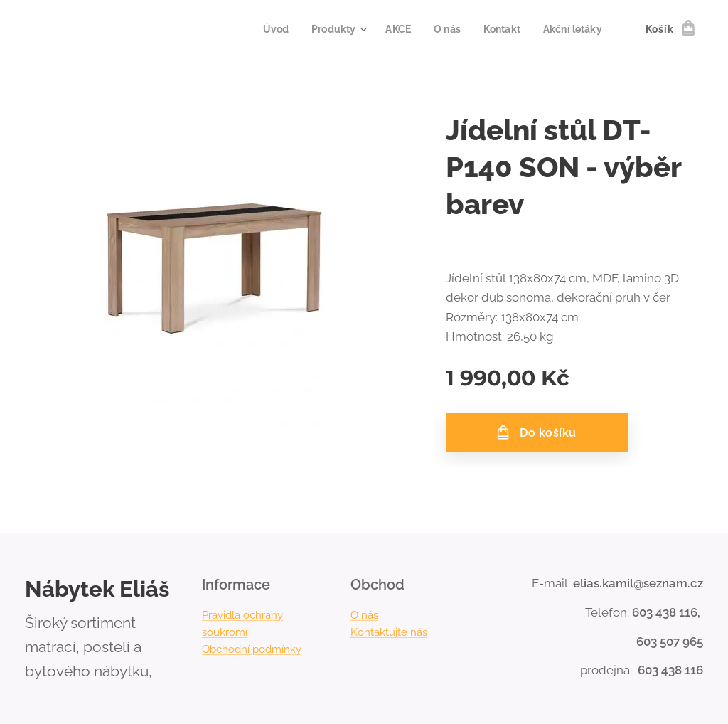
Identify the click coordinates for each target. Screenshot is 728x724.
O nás (364, 615)
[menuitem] (265, 29)
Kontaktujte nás (389, 632)
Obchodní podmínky (252, 649)
